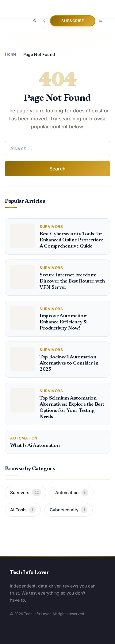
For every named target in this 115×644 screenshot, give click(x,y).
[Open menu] (101, 21)
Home (11, 54)
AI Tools (23, 510)
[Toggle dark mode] (44, 21)
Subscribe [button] (73, 21)
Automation (72, 493)
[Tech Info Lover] (37, 6)
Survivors (26, 493)
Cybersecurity (69, 510)
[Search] (35, 21)
